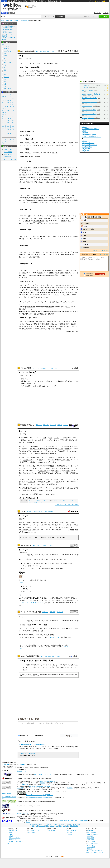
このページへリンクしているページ (33, 603)
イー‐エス (85, 88)
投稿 (42, 440)
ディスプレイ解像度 (30, 631)
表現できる (39, 239)
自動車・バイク (8, 56)
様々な (41, 218)
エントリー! (39, 566)
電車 (5, 53)
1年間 (67, 255)
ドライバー (74, 527)
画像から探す (32, 832)
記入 (45, 438)
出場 (38, 63)
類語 (27, 153)
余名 (29, 384)
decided (72, 290)
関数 (57, 466)
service (35, 221)
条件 (65, 468)
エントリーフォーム (40, 216)
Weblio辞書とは (13, 830)
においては (32, 466)
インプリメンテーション (68, 500)
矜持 (85, 238)
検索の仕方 (12, 832)
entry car (85, 141)
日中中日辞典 (33, 1)
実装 (43, 473)
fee (25, 195)
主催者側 (71, 530)
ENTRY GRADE (87, 147)
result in (64, 292)
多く (75, 449)
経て (53, 145)
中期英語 (34, 143)
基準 (30, 530)
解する (41, 490)
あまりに (67, 198)
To (24, 221)
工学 (5, 60)
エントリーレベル (30, 484)
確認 (85, 241)
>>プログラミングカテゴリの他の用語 (67, 505)
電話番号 (24, 218)
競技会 (21, 326)
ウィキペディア (26, 545)
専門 (26, 462)
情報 (45, 218)
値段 (58, 170)
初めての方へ (98, 13)
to (69, 180)
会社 (54, 177)
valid (24, 255)
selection (37, 292)
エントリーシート (48, 488)
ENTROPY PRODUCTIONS (91, 129)
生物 (5, 79)
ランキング (53, 51)
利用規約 (11, 836)
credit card (30, 312)
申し (70, 221)
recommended (32, 288)
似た (38, 322)
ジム (24, 665)
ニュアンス (61, 322)
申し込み (36, 252)
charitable (68, 288)
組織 (69, 168)
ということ (46, 457)
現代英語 (59, 145)
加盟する (23, 239)
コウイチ (34, 665)
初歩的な (46, 172)
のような (27, 257)
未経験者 (46, 168)
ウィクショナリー (24, 580)
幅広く (48, 324)
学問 (5, 65)
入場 (30, 63)
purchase (47, 180)
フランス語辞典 (91, 841)
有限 (85, 220)
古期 (64, 143)
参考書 (36, 182)
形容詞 (24, 172)
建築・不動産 (8, 63)
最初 (28, 665)
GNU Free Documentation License (49, 781)
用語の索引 (46, 51)
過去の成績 (24, 530)
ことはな (30, 453)
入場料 (35, 195)
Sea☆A (25, 566)
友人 (23, 290)
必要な (36, 314)
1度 (27, 202)
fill (45, 221)
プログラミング (24, 466)
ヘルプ (107, 1)
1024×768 (74, 628)
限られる (53, 453)
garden (33, 307)
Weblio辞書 (25, 784)
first (42, 180)
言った (40, 665)
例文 (72, 218)
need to (39, 312)
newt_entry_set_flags (89, 114)
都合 (76, 530)
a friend (41, 288)
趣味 (5, 75)
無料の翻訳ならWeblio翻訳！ (32, 7)
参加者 (67, 381)
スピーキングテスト (10, 159)
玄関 (58, 76)
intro (39, 145)
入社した (60, 177)
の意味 (46, 71)
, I (44, 288)
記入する (35, 223)
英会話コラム (8, 150)
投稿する (54, 446)
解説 (45, 625)
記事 (40, 386)
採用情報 (70, 834)
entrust (84, 131)
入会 (30, 285)
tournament (44, 292)
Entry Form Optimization (89, 145)
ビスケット (45, 563)
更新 (76, 331)
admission (36, 153)
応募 (61, 326)
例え (74, 195)
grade (68, 270)
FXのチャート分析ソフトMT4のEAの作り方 (33, 745)
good (60, 292)
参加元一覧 (105, 13)
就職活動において (35, 488)
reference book (63, 180)
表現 (52, 63)
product (34, 275)
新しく (36, 449)
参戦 (28, 522)
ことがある (32, 482)
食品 (5, 82)
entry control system (88, 143)
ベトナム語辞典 (91, 847)
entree (77, 143)
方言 (5, 86)
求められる (41, 631)
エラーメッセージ (45, 471)
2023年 (68, 331)
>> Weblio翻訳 (104, 254)
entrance (46, 153)
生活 (5, 70)
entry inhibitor (86, 149)
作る (26, 314)
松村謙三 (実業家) (88, 229)
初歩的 (53, 170)
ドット (21, 631)
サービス (64, 221)
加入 (34, 63)
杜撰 (85, 232)
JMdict (29, 820)
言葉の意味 (63, 665)
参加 (22, 324)
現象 (20, 473)
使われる (35, 73)
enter (38, 76)
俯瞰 (85, 235)
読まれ (24, 451)
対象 (46, 628)
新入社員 (36, 168)
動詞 (33, 76)
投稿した (45, 449)
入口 (63, 71)
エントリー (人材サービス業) (32, 568)
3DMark (23, 625)
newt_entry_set (87, 106)
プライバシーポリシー (14, 838)
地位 (24, 170)
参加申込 (63, 522)
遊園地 (76, 200)
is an (38, 275)
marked (40, 307)
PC (20, 479)
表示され (54, 471)
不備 (48, 473)
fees (62, 200)
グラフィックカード (37, 628)
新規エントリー (58, 449)
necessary (59, 312)
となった (71, 145)
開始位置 (63, 466)
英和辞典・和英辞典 (92, 834)
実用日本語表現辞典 (27, 51)
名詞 (41, 73)
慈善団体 (36, 290)
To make (23, 312)
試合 (76, 292)
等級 (75, 270)
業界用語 (6, 49)
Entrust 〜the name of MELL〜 (91, 137)
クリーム (61, 563)
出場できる (46, 295)
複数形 (28, 135)
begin (72, 180)
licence (28, 822)
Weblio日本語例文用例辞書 (30, 656)
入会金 (51, 195)
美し (76, 307)
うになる (54, 223)
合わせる (41, 273)
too (43, 198)
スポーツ (6, 77)
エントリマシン (87, 85)
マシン (59, 471)
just (21, 177)
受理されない (24, 532)
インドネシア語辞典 (92, 843)
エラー (62, 473)
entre (41, 143)
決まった (56, 295)
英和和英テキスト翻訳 (29, 719)
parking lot (26, 302)
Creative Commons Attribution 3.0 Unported (38, 798)
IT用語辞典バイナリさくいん (44, 775)
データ (46, 440)
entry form (23, 216)
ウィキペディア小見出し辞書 (31, 612)
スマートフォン (68, 216)
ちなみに (22, 494)
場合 (27, 76)
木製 (20, 309)
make (44, 312)
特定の (62, 468)
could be (50, 175)
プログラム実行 (41, 466)
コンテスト (31, 381)
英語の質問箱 (8, 154)
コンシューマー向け (31, 479)
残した (28, 295)
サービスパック (47, 468)
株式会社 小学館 (22, 771)
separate (37, 302)
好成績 (22, 295)
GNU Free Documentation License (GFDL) (41, 786)
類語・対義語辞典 (13, 1)
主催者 (54, 525)
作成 (39, 449)
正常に (65, 471)
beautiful (49, 307)
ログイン (91, 1)
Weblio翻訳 (90, 836)
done (54, 175)
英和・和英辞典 (23, 1)
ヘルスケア (7, 72)
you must (41, 221)
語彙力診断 (7, 157)
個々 (36, 386)
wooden (54, 307)
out (47, 221)
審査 (39, 329)
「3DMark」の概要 (55, 637)
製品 (56, 275)
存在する (74, 76)
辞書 (4, 1)
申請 (68, 326)
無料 (36, 202)
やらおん (86, 223)
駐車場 (55, 302)
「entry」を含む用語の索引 (27, 753)
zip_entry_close (87, 90)
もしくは (64, 446)
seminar (36, 198)
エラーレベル (37, 500)
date (25, 252)
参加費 (61, 198)
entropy (84, 127)
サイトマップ (12, 840)
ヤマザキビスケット (29, 563)
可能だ (69, 172)
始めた (51, 273)
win (24, 292)
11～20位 (91, 217)
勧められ (28, 290)
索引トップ (39, 51)
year (52, 200)
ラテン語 (33, 145)
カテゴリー (50, 545)
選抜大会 (38, 295)
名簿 (70, 381)
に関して (46, 462)
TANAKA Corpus (7, 793)
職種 (33, 462)
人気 (34, 451)
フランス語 (68, 143)
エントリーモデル (50, 479)
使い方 (25, 175)
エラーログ (44, 500)
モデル (67, 275)
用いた (26, 297)
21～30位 (98, 217)
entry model (85, 151)
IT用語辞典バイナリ (27, 425)
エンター (42, 494)
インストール (57, 500)
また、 (48, 170)
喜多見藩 (86, 247)
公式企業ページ (72, 830)
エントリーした (30, 525)
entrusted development (89, 135)
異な (67, 322)
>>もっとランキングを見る (100, 250)
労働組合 (76, 236)
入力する (50, 218)
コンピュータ (52, 460)
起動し (69, 471)
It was (67, 290)
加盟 (34, 236)
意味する (48, 63)
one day (46, 200)
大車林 (23, 512)
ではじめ (27, 527)
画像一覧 (60, 425)
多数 (63, 527)
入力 (51, 440)
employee (70, 175)
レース (22, 525)
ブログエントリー (52, 386)
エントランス (27, 586)
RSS (62, 857)
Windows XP (37, 468)
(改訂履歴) (43, 783)
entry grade (24, 270)
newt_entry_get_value (89, 102)
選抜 (43, 329)
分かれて (71, 302)
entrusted (85, 133)
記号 (4, 143)
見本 (34, 667)
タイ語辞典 (90, 845)
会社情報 (70, 832)
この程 (38, 177)
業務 (45, 177)
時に (48, 466)
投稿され (30, 386)
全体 (67, 451)
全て (3, 44)
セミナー (55, 198)
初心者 (35, 172)
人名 (5, 84)
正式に (35, 527)
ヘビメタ (86, 226)
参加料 (43, 195)
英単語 (68, 76)
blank (62, 667)
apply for (27, 221)
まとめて (72, 451)
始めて (52, 182)
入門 (36, 270)
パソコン (59, 216)
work (45, 175)
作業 (68, 460)
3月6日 (72, 331)
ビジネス (6, 46)
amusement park (35, 200)
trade (63, 236)
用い (44, 76)
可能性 (73, 473)
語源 (27, 143)
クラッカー (54, 563)
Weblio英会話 (8, 152)
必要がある (41, 223)
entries (22, 135)
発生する (26, 473)
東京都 (44, 568)
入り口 (68, 307)
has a (32, 302)
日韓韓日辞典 (42, 1)
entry (21, 553)
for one (28, 255)
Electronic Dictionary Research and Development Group (73, 820)
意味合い (69, 273)
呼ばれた (68, 449)
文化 (5, 68)
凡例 (56, 368)
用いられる (50, 73)
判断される (36, 530)
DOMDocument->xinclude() (91, 94)
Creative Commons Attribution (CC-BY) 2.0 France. (40, 795)
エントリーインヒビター (90, 98)
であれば (49, 177)
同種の (58, 473)
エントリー (28, 58)
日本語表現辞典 (24, 21)
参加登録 (61, 381)
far (41, 198)
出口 (65, 302)
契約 (51, 255)
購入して (42, 182)
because (51, 292)
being (25, 288)
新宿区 (48, 568)
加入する (70, 73)
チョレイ (86, 244)
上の (56, 628)
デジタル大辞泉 (26, 368)
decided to (48, 288)
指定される (52, 466)
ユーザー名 (32, 218)
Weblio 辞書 (100, 1)
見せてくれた (41, 667)
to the (28, 307)
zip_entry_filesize (88, 118)
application (31, 322)
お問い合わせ (51, 830)
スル (26, 379)
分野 (22, 440)
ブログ (24, 386)
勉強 (47, 182)
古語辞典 (50, 1)
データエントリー (28, 460)
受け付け (70, 525)
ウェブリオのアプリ (33, 830)
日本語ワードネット (23, 813)
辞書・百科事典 (14, 21)
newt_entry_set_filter (89, 110)
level (25, 168)
